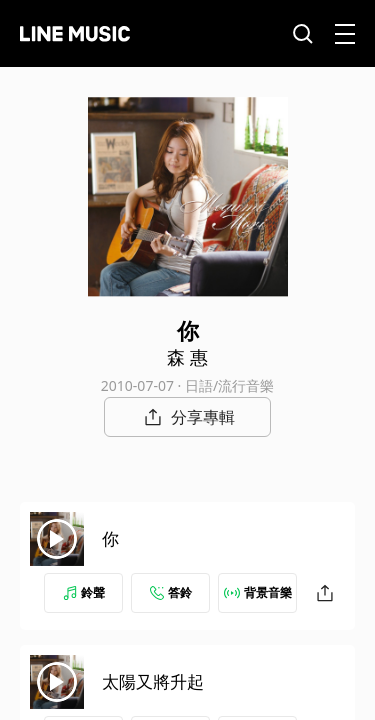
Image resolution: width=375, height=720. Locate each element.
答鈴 (171, 592)
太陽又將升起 (153, 681)
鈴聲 (84, 592)
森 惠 (187, 357)
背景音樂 (258, 592)
